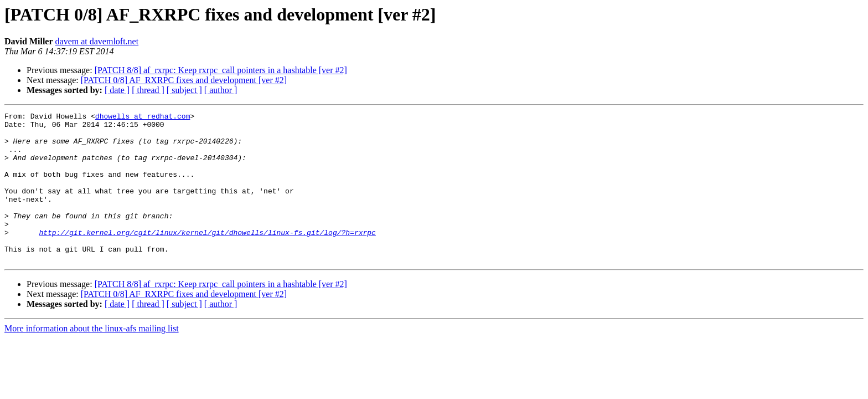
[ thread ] (148, 90)
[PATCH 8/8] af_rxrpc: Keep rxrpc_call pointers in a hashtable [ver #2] (221, 70)
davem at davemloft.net (97, 41)
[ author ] (221, 90)
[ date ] (117, 90)
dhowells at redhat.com (143, 117)
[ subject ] (184, 90)
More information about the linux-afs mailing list (92, 358)
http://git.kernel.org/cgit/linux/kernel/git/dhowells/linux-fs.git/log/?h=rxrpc (207, 257)
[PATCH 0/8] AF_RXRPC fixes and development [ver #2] (184, 80)
